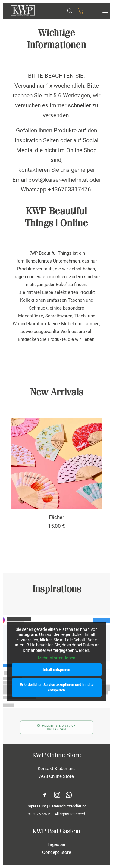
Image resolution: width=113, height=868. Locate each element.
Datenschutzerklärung (68, 806)
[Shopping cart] (78, 11)
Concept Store (57, 852)
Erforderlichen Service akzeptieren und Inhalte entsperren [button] (57, 687)
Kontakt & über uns (57, 769)
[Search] (67, 11)
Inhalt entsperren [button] (56, 669)
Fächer (56, 517)
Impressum (36, 806)
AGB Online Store (56, 776)
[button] (105, 11)
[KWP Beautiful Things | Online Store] (23, 11)
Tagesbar (56, 844)
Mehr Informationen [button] (57, 658)
